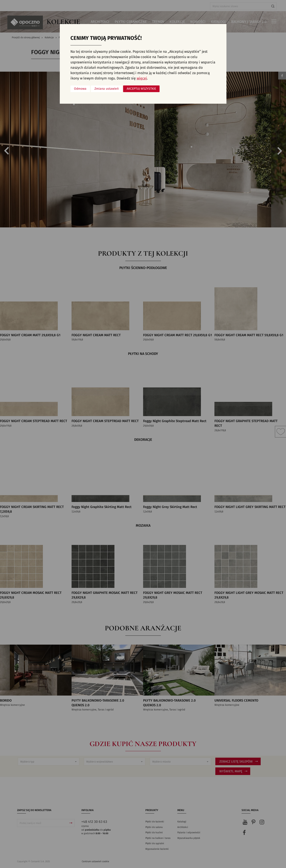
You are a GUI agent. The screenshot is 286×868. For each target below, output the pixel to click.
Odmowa (80, 89)
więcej (142, 78)
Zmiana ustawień (107, 89)
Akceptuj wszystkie (141, 89)
